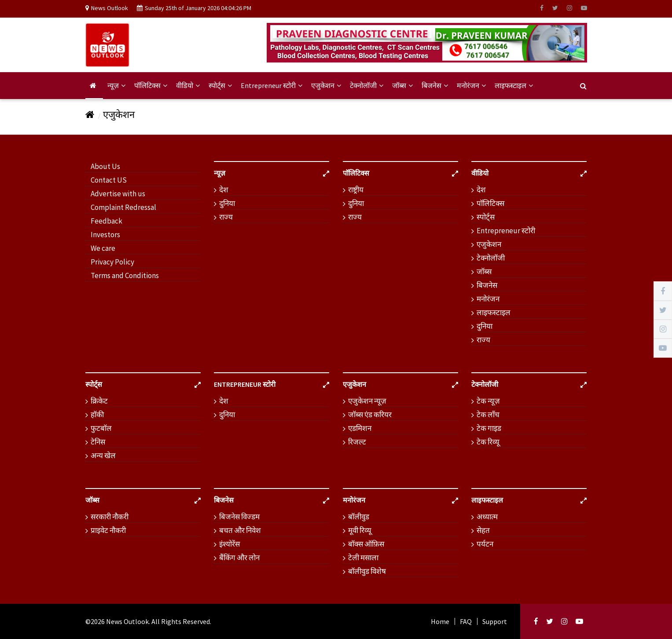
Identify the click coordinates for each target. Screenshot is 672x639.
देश (224, 190)
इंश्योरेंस (230, 544)
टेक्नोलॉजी (367, 85)
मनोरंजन (471, 85)
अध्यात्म (487, 517)
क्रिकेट (99, 401)
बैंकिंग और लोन (239, 558)
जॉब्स (402, 85)
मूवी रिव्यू (360, 530)
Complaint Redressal (123, 207)
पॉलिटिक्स (151, 85)
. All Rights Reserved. (180, 621)
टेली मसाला (363, 558)
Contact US (109, 180)
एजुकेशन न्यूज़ (367, 401)
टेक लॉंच (488, 415)
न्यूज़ (116, 85)
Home (440, 621)
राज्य (226, 217)
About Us (105, 166)
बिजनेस (435, 85)
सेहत (483, 530)
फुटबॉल (101, 428)
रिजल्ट (357, 442)
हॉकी (97, 415)
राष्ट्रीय (356, 190)
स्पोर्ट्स (220, 85)
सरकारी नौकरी (110, 517)
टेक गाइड (489, 428)
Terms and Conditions (125, 275)
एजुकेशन (326, 85)
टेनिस (98, 442)
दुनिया (227, 203)
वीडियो (188, 85)
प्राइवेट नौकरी (108, 530)
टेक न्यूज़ (488, 401)
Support (495, 621)
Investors (105, 235)
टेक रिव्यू (488, 442)
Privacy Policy (112, 262)
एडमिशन (360, 428)
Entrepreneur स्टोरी (272, 85)
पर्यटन (485, 544)
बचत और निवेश (240, 530)
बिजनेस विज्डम (239, 517)
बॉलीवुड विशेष (367, 571)
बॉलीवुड (359, 517)
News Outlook (127, 621)
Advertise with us (118, 194)
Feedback (106, 221)
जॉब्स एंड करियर (370, 415)
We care (103, 248)
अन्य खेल (103, 455)
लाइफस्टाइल (514, 85)
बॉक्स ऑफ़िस (366, 544)
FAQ (466, 621)
